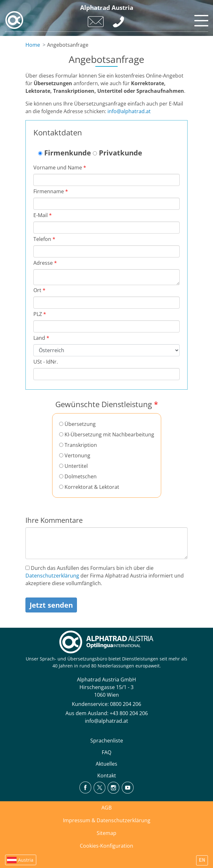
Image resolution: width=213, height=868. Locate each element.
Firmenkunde (65, 153)
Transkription (78, 445)
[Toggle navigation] (200, 19)
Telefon (44, 239)
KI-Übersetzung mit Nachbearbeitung (107, 434)
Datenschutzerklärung (52, 576)
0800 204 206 (126, 704)
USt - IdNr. (46, 362)
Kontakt (107, 776)
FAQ (106, 752)
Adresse (45, 263)
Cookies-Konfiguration (106, 846)
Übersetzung (77, 424)
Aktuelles (106, 764)
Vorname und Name (60, 167)
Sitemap (106, 833)
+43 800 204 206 (129, 713)
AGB (106, 808)
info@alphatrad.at (129, 111)
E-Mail (43, 215)
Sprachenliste (107, 741)
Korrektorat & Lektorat (89, 487)
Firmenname (51, 191)
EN (202, 860)
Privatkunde (117, 153)
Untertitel (73, 466)
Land (41, 338)
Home (33, 45)
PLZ (40, 314)
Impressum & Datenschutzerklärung (107, 820)
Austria (26, 860)
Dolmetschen (78, 476)
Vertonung (75, 455)
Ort (39, 290)
